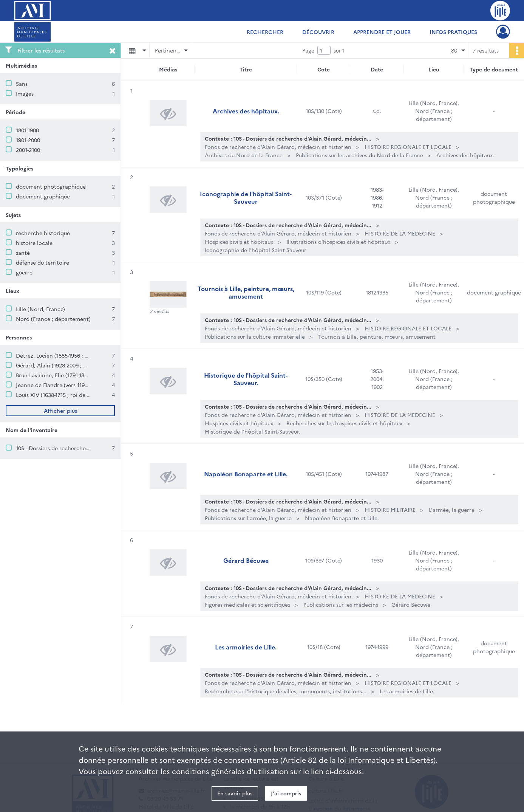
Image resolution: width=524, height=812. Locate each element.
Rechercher (265, 32)
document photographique (51, 186)
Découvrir (318, 32)
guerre (24, 272)
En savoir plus (235, 793)
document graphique (43, 196)
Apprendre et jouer (382, 32)
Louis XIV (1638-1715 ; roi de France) (61, 395)
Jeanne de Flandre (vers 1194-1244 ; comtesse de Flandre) (87, 385)
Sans (22, 84)
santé (23, 253)
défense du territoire (43, 262)
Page (308, 50)
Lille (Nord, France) (40, 309)
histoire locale (34, 243)
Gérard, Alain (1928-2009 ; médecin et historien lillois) (85, 365)
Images (25, 93)
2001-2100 (28, 150)
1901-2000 (28, 140)
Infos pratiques (453, 32)
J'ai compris (286, 793)
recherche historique (43, 233)
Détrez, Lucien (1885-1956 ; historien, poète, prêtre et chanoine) (97, 355)
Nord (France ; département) (53, 319)
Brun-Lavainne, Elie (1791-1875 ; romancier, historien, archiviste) (96, 375)
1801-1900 (27, 130)
